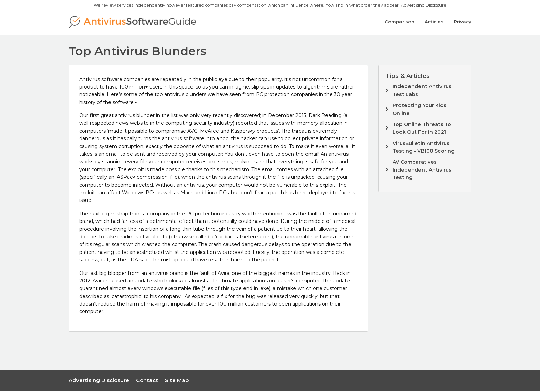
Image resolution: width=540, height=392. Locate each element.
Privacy (463, 23)
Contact (147, 381)
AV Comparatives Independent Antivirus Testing (422, 171)
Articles (434, 23)
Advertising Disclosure (424, 5)
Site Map (177, 381)
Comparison (399, 23)
